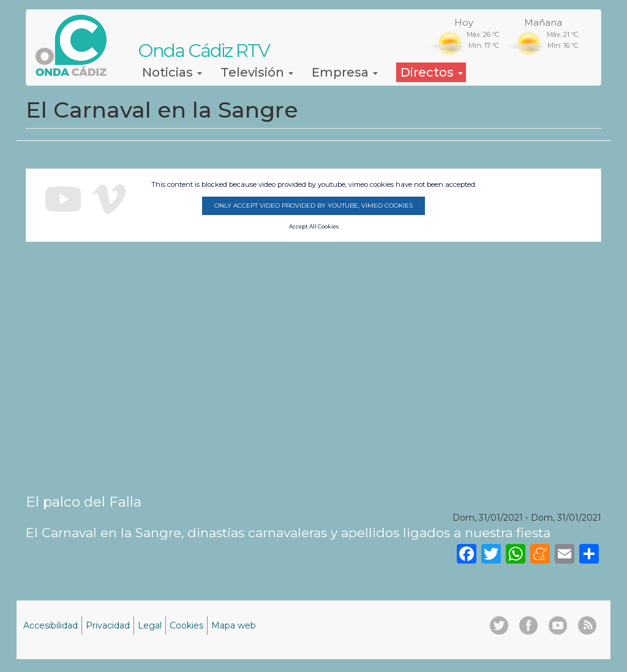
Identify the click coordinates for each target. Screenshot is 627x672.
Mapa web (234, 625)
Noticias (172, 72)
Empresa (345, 72)
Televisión (257, 72)
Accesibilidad (51, 625)
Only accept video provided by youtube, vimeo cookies (313, 206)
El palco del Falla (84, 502)
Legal (150, 625)
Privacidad (108, 625)
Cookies (186, 625)
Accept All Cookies (314, 227)
